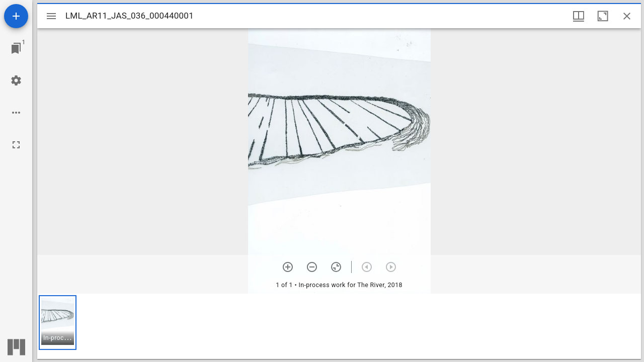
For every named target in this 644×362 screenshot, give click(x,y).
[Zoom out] (312, 267)
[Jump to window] (16, 48)
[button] (58, 323)
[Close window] (627, 16)
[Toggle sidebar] (51, 16)
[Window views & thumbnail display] (579, 16)
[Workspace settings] (16, 80)
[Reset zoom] (336, 267)
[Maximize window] (603, 16)
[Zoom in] (288, 267)
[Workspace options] (16, 113)
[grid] (339, 326)
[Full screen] (16, 145)
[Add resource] (16, 16)
